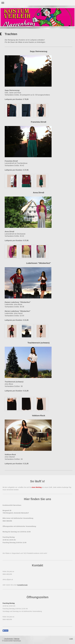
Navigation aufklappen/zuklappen (37, 3)
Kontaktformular (22, 585)
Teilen (5, 631)
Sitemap (17, 639)
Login (71, 639)
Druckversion (8, 639)
